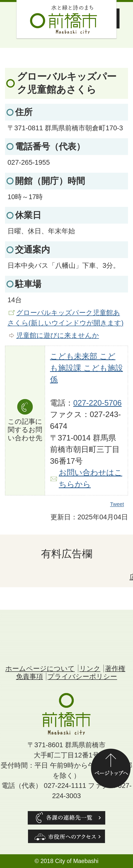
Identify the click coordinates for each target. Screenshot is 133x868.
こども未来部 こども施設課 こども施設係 (86, 368)
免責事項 (29, 676)
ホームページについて (40, 668)
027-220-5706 (97, 403)
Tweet (117, 504)
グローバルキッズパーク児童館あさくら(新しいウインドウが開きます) (65, 318)
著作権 (115, 668)
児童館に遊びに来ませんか (58, 335)
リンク (90, 668)
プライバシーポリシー (82, 676)
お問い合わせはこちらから (90, 478)
